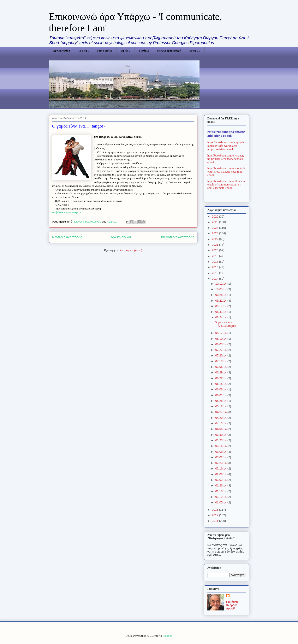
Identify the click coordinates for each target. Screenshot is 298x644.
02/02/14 (221, 480)
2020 (216, 250)
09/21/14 (221, 301)
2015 (216, 273)
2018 (216, 256)
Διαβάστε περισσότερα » (67, 212)
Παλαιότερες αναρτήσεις (177, 237)
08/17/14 (221, 333)
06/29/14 (221, 372)
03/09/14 (221, 452)
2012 (216, 515)
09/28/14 (221, 295)
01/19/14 (221, 491)
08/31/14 (221, 312)
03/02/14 (221, 457)
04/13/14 (221, 423)
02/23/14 (221, 463)
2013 (216, 510)
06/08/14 (221, 389)
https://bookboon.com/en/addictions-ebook (226, 134)
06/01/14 (221, 395)
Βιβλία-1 (125, 51)
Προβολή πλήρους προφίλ (232, 605)
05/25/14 (221, 401)
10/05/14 (221, 289)
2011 (216, 521)
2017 (216, 262)
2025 (216, 222)
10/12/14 (221, 284)
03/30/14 (221, 435)
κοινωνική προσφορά (169, 51)
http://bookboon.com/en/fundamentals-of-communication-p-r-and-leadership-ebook (226, 185)
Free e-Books (105, 51)
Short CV (195, 51)
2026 (216, 217)
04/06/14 (221, 429)
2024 (216, 228)
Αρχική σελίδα (62, 51)
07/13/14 (221, 361)
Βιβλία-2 (144, 51)
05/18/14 (221, 406)
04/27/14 (221, 412)
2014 (216, 279)
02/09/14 (221, 474)
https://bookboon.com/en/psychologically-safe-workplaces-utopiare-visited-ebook (226, 146)
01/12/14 (221, 497)
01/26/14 (221, 485)
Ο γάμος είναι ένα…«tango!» (79, 126)
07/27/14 (221, 350)
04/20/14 (221, 418)
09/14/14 (221, 306)
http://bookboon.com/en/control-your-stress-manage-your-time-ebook (226, 172)
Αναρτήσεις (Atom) (131, 250)
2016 (216, 267)
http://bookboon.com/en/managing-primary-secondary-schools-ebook (226, 159)
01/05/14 (221, 502)
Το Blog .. (84, 51)
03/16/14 (221, 446)
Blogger (167, 636)
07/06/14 (221, 367)
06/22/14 (221, 378)
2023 (216, 233)
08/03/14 (221, 344)
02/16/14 (221, 468)
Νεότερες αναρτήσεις (67, 237)
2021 (216, 245)
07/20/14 (221, 355)
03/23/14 (221, 440)
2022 (216, 239)
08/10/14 (221, 339)
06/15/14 (221, 384)
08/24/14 (221, 317)
